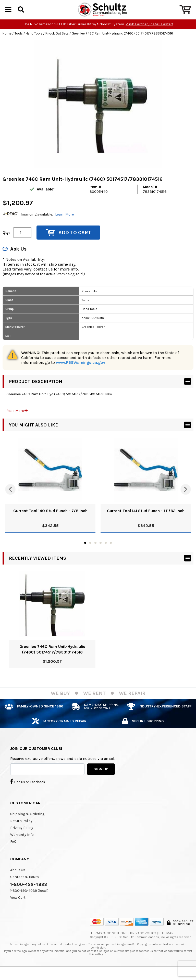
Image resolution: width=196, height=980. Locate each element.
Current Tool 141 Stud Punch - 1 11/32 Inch (146, 519)
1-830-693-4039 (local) (29, 899)
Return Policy (21, 830)
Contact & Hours (24, 886)
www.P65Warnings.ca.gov (81, 371)
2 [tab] (90, 551)
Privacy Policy (22, 836)
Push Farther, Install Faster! (149, 33)
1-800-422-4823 (29, 893)
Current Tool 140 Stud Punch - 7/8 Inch (50, 519)
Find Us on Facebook (28, 790)
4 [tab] (101, 551)
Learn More (64, 223)
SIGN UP (101, 778)
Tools (19, 42)
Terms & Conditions (109, 942)
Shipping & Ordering (27, 823)
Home (7, 42)
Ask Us (15, 258)
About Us (18, 879)
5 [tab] (106, 551)
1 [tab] (85, 551)
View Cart (18, 906)
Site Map (166, 942)
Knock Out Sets (57, 42)
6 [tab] (111, 551)
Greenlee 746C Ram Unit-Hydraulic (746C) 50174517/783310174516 (52, 658)
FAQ (13, 850)
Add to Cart (69, 241)
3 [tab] (95, 551)
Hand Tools (34, 42)
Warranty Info (22, 843)
